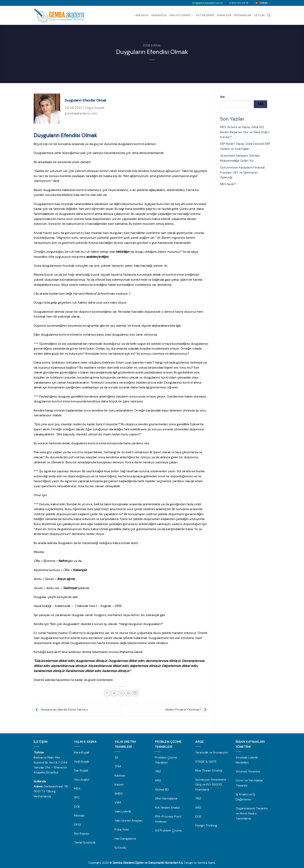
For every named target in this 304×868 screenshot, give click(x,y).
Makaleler (224, 15)
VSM (118, 802)
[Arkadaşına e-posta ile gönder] (121, 693)
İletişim (259, 15)
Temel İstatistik (85, 842)
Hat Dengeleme (125, 839)
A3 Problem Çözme (168, 830)
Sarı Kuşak (82, 770)
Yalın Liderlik (123, 811)
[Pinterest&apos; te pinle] (128, 693)
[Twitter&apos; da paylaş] (114, 693)
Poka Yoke (122, 829)
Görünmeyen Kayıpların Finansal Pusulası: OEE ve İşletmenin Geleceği (242, 172)
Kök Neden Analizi (167, 808)
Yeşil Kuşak (82, 762)
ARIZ (158, 780)
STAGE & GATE (206, 762)
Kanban (120, 776)
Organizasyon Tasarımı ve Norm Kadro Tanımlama (252, 813)
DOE (78, 807)
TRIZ (158, 771)
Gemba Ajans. (207, 863)
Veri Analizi (82, 780)
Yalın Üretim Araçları (129, 821)
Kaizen (119, 784)
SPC (77, 797)
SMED (119, 794)
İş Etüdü (120, 848)
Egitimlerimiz (205, 15)
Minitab (80, 815)
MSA (78, 789)
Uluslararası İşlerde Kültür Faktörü (61, 710)
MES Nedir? (228, 184)
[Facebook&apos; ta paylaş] (107, 693)
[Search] (269, 15)
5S (116, 757)
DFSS (78, 825)
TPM (118, 766)
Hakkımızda (159, 15)
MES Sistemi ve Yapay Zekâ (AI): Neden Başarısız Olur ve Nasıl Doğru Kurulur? (245, 132)
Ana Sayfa (142, 15)
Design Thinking (206, 825)
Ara (222, 97)
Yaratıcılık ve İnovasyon (212, 752)
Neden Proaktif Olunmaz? (187, 710)
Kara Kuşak (82, 752)
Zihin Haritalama (166, 798)
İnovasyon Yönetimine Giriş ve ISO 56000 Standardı (211, 785)
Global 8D (162, 789)
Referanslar (243, 15)
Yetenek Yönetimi (248, 771)
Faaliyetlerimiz (181, 15)
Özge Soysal (152, 46)
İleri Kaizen (81, 834)
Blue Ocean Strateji (209, 770)
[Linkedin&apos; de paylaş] (135, 693)
